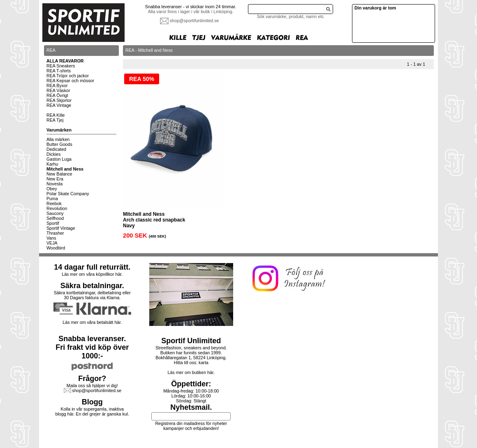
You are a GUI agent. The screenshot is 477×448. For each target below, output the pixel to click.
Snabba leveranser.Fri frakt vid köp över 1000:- (92, 347)
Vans (51, 238)
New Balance (59, 174)
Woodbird (56, 248)
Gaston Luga (59, 159)
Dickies (53, 154)
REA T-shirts (59, 71)
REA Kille (56, 115)
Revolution (57, 208)
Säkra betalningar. (92, 286)
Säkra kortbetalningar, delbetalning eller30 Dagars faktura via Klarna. (92, 295)
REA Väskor (58, 90)
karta (204, 363)
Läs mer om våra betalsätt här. (92, 322)
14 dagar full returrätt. (92, 267)
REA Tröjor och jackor (68, 76)
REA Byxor (57, 85)
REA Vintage (59, 105)
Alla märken (58, 139)
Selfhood (55, 218)
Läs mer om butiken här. (191, 372)
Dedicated (56, 149)
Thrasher (55, 233)
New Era (55, 179)
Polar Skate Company (68, 194)
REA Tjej (55, 120)
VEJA (52, 243)
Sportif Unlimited (191, 341)
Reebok (54, 203)
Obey (52, 189)
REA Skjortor (59, 100)
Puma (52, 199)
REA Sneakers (61, 66)
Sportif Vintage (61, 228)
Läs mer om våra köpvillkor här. (92, 274)
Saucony (55, 213)
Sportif (53, 223)
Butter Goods (59, 144)
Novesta (54, 184)
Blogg (92, 402)
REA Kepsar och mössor (70, 81)
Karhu (52, 164)
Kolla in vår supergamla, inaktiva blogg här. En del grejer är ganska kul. (93, 411)
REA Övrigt (57, 95)
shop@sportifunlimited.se (195, 21)
